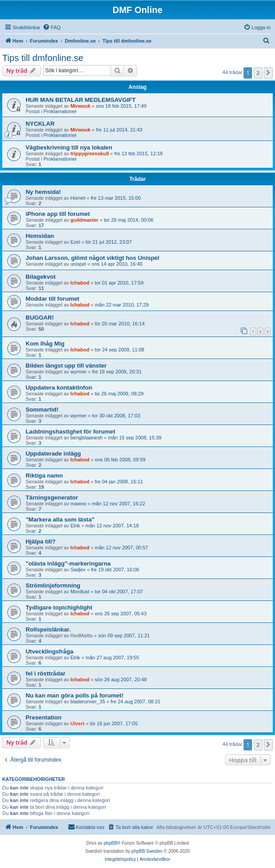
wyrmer (79, 372)
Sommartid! (42, 410)
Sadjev (78, 570)
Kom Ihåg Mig (45, 344)
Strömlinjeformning (53, 585)
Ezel (75, 242)
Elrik (75, 526)
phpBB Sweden (147, 851)
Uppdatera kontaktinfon (59, 388)
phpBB (111, 843)
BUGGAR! (40, 318)
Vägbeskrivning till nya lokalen (69, 147)
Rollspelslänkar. (48, 629)
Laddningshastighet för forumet (70, 432)
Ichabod (80, 283)
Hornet (78, 198)
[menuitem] (52, 27)
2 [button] (258, 73)
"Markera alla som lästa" (60, 519)
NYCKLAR (40, 124)
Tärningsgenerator (52, 498)
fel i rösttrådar (46, 673)
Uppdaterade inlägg (53, 454)
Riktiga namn (44, 476)
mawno (78, 504)
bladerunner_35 (88, 701)
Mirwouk (81, 106)
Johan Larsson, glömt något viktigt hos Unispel (92, 258)
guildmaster (84, 220)
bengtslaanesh (87, 438)
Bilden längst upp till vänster (66, 366)
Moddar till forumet (52, 299)
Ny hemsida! (43, 192)
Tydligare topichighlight (59, 607)
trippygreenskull (90, 153)
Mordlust (80, 592)
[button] (268, 73)
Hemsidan (40, 236)
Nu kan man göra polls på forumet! (75, 695)
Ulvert (78, 723)
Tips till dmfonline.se (43, 58)
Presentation (44, 717)
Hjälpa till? (41, 541)
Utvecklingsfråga (49, 651)
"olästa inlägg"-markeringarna (68, 563)
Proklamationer (60, 111)
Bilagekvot (41, 277)
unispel (78, 264)
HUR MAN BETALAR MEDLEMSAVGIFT (81, 100)
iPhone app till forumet (58, 214)
